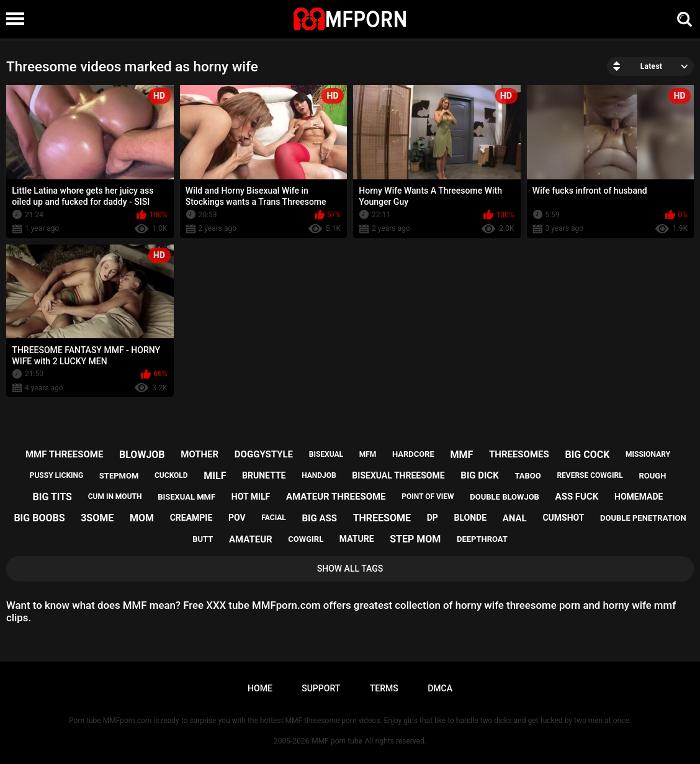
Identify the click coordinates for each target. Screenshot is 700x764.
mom (142, 518)
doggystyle (264, 454)
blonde (470, 518)
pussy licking (56, 475)
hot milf (251, 497)
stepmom (119, 476)
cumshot (563, 518)
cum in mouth (115, 497)
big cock (587, 455)
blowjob (142, 455)
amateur (251, 539)
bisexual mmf (186, 497)
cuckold (171, 475)
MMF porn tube (337, 741)
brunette (264, 475)
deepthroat (482, 539)
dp (433, 518)
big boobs (39, 518)
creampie (191, 518)
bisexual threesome (398, 475)
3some (97, 518)
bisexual (326, 454)
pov (237, 518)
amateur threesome (336, 497)
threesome (382, 518)
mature (357, 539)
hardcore (413, 454)
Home (260, 688)
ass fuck (577, 497)
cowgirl (306, 539)
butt (203, 539)
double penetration (643, 518)
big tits (52, 497)
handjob (319, 475)
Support (321, 688)
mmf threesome (64, 454)
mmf (462, 455)
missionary (648, 454)
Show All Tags (350, 569)
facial (273, 518)
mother (200, 454)
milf (215, 476)
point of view (428, 497)
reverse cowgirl (590, 475)
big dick (479, 475)
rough (652, 476)
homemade (639, 497)
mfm (368, 454)
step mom (415, 539)
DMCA (440, 688)
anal (515, 518)
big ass (320, 518)
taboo (527, 476)
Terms (384, 688)
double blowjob (505, 497)
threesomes (519, 454)
